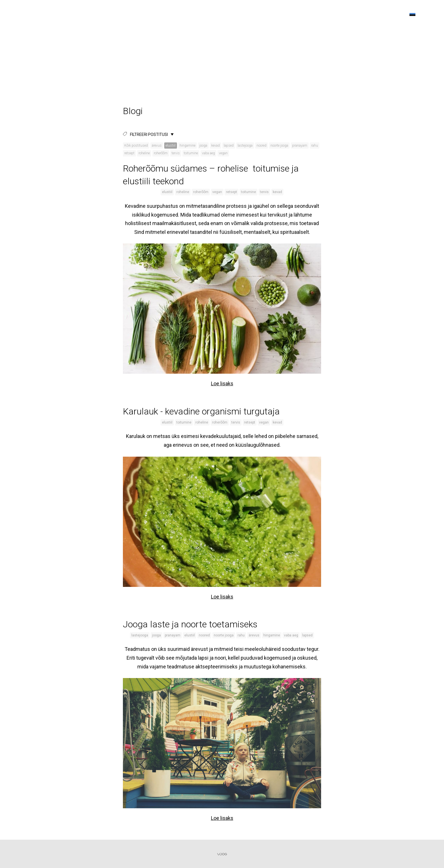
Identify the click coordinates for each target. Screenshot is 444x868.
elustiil (171, 146)
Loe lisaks (222, 383)
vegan (223, 153)
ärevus (157, 146)
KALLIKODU (27, 14)
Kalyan (250, 15)
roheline (144, 153)
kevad (215, 146)
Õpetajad (276, 15)
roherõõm (161, 153)
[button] (412, 15)
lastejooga (245, 146)
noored (262, 146)
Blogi (366, 15)
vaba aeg (208, 153)
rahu (315, 146)
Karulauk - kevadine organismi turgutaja (201, 411)
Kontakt (389, 15)
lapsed (229, 146)
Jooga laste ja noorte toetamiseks (190, 624)
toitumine (191, 153)
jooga (203, 146)
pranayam (300, 146)
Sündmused (340, 15)
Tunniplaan (307, 15)
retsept (129, 153)
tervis (176, 153)
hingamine (187, 146)
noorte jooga (279, 146)
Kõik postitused (136, 146)
